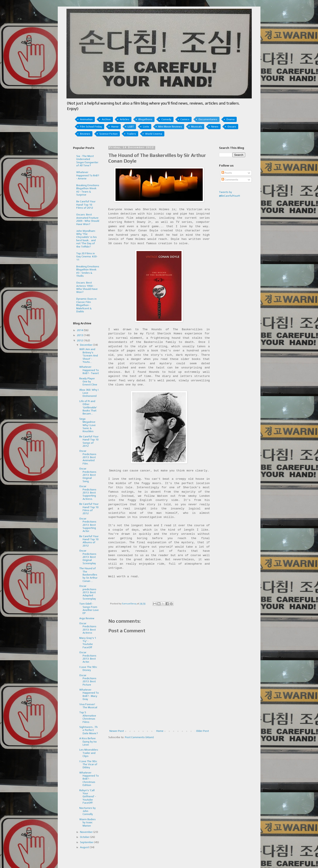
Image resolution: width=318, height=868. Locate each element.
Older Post (202, 731)
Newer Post (117, 731)
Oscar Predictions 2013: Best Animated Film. (88, 457)
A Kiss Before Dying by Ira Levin (88, 742)
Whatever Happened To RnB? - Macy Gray (89, 694)
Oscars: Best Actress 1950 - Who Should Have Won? (87, 287)
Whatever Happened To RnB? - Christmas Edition (89, 779)
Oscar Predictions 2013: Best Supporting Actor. (88, 525)
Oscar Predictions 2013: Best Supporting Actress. (88, 493)
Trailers (131, 134)
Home (160, 731)
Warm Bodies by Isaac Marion (88, 822)
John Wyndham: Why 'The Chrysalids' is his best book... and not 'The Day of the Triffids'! (87, 239)
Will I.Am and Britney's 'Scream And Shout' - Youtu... (89, 356)
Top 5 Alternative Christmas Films (88, 717)
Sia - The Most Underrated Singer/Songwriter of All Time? (87, 161)
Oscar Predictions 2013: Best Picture (88, 680)
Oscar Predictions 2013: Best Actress (88, 628)
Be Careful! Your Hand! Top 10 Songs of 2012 (89, 441)
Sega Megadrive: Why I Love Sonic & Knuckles (88, 425)
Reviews (85, 134)
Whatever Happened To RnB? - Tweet (89, 370)
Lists (146, 127)
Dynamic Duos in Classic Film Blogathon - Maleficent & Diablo (86, 305)
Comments (230, 180)
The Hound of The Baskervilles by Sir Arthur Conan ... (88, 575)
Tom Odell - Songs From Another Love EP (89, 608)
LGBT (131, 127)
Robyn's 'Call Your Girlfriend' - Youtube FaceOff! (88, 797)
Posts (227, 173)
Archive (106, 119)
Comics (185, 119)
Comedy (166, 119)
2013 (80, 335)
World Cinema (154, 134)
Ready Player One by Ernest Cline (88, 382)
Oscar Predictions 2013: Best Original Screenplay (88, 557)
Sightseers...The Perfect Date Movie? (89, 730)
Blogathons (145, 119)
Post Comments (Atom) (139, 737)
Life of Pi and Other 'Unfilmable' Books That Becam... (88, 407)
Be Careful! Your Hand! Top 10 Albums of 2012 (89, 541)
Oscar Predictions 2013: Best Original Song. (88, 475)
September (87, 842)
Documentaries (208, 119)
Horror (115, 127)
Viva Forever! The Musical (88, 706)
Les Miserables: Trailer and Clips (89, 753)
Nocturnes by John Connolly (88, 811)
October (85, 837)
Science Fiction (109, 134)
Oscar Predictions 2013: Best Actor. (88, 657)
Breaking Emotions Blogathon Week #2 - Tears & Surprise (88, 190)
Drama (230, 119)
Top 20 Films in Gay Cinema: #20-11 (87, 257)
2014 (80, 330)
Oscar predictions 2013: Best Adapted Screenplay (88, 592)
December (87, 345)
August (85, 847)
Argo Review (87, 618)
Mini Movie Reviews (170, 127)
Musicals (197, 127)
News (215, 127)
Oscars (232, 127)
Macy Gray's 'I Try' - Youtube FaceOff (88, 643)
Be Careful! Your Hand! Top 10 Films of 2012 (86, 205)
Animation (86, 119)
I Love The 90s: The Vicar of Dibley (88, 764)
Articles (125, 119)
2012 (80, 340)
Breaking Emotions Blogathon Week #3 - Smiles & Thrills (88, 271)
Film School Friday (91, 127)
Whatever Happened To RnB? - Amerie (88, 175)
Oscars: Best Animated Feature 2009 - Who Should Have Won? (88, 219)
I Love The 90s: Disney (88, 669)
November (87, 832)
